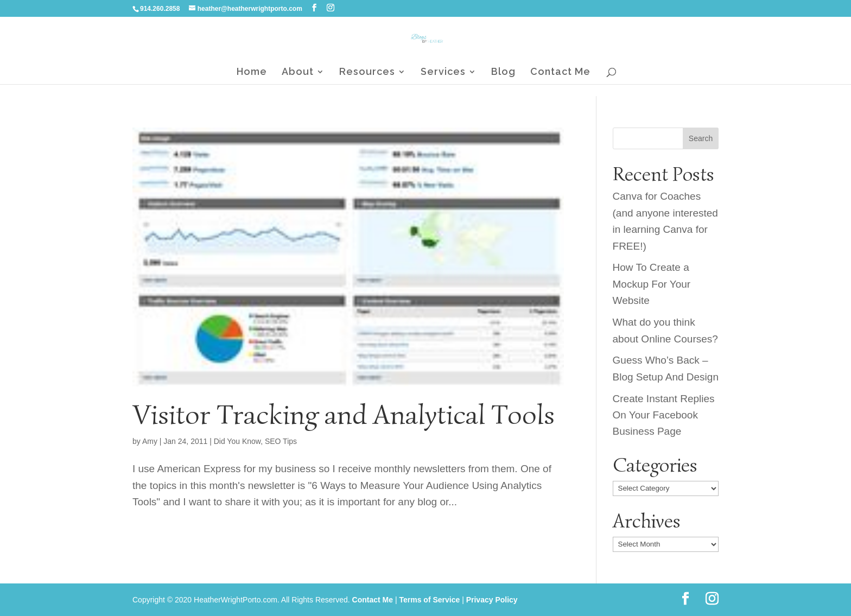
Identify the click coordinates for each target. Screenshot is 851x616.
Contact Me (560, 72)
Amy (150, 441)
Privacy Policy (492, 600)
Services (443, 72)
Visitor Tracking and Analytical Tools (344, 415)
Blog (503, 72)
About (298, 72)
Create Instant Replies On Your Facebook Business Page (664, 415)
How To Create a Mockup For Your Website (652, 284)
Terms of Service (429, 600)
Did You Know (237, 441)
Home (252, 72)
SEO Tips (281, 441)
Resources (367, 72)
